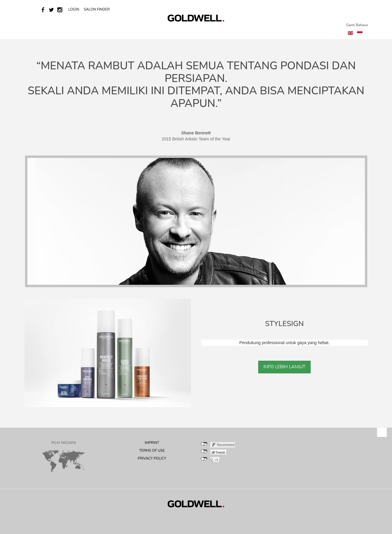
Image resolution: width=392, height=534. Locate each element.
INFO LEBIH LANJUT (284, 367)
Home (39, 31)
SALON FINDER (97, 9)
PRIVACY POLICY (152, 458)
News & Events (67, 31)
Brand (97, 31)
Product (239, 31)
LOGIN (74, 9)
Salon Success (175, 31)
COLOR (119, 31)
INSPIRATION (271, 31)
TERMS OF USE (152, 451)
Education (209, 31)
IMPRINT (152, 443)
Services (143, 31)
